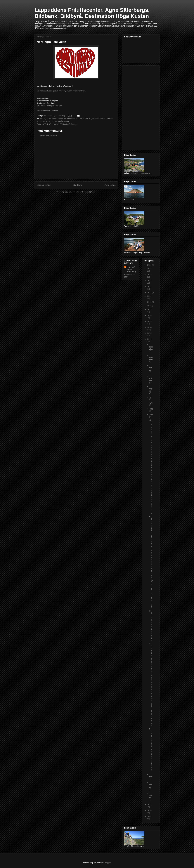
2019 (150, 302)
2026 (150, 265)
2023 (149, 281)
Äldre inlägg (110, 185)
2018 (150, 306)
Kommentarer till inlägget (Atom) (83, 192)
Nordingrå (50, 121)
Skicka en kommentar (48, 135)
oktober (150, 369)
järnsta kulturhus (106, 118)
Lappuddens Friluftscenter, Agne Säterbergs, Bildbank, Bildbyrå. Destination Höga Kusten (92, 13)
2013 (149, 333)
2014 (149, 327)
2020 (149, 296)
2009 (149, 816)
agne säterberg (73, 118)
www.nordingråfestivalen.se (47, 110)
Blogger (108, 863)
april (151, 415)
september (151, 381)
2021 (150, 292)
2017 (149, 309)
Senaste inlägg (44, 185)
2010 (149, 810)
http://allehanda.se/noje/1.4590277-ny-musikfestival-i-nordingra (61, 91)
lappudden (41, 121)
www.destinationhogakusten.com (49, 106)
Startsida (78, 185)
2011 (149, 804)
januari (150, 796)
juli (151, 397)
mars (151, 777)
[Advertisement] (76, 160)
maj (151, 409)
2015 (149, 321)
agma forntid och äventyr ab (55, 118)
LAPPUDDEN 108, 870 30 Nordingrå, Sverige (59, 124)
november (151, 359)
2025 (149, 269)
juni (151, 403)
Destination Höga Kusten (89, 118)
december (151, 348)
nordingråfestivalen (62, 121)
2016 (149, 315)
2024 (149, 275)
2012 (149, 339)
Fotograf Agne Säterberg (131, 269)
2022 (149, 287)
